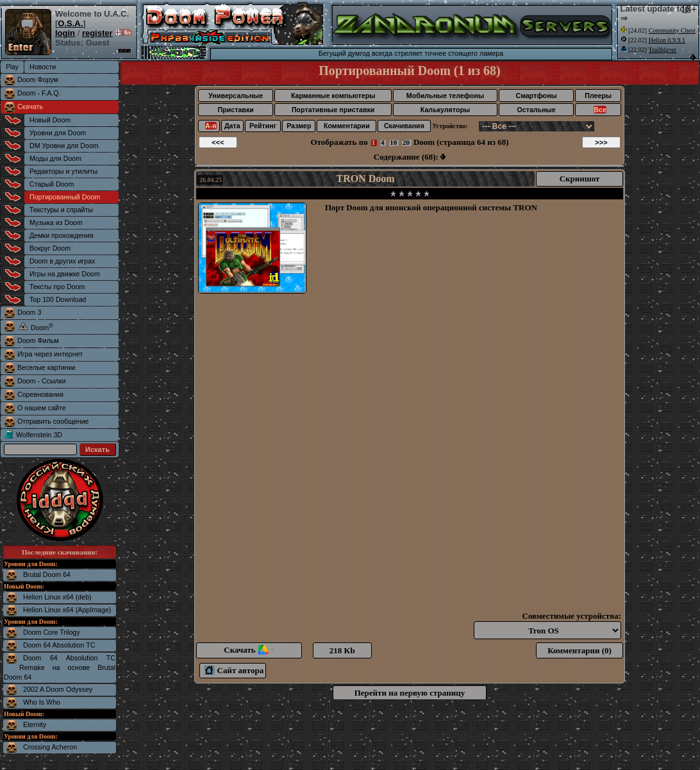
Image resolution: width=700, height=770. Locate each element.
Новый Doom (50, 120)
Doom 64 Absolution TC (59, 645)
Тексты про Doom (57, 287)
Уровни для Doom (58, 133)
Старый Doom (52, 184)
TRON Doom (366, 179)
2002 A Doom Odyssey (58, 689)
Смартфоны (536, 96)
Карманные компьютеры (333, 96)
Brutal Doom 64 (47, 574)
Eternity (35, 724)
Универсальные (236, 96)
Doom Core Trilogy (52, 632)
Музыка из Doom (56, 222)
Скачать (30, 106)
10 (393, 142)
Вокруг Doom (50, 248)
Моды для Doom (55, 158)
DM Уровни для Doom (64, 146)
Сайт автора (234, 670)
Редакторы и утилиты (63, 171)
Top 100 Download (58, 299)
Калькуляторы (445, 110)
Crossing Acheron (50, 747)
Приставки (236, 110)
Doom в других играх (63, 261)
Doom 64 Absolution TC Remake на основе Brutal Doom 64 (60, 667)
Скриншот (580, 179)
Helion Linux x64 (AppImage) (67, 610)
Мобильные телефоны (445, 96)
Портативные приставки (333, 110)
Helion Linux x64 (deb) (57, 597)
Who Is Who (42, 702)
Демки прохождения (61, 235)
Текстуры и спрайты (61, 210)
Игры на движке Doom (65, 274)
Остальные (537, 110)
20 (406, 142)
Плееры (598, 96)
